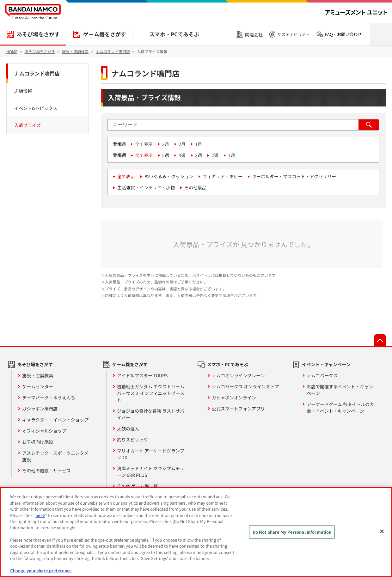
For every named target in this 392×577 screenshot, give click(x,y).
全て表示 (144, 144)
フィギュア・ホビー (223, 176)
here (40, 515)
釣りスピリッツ (132, 440)
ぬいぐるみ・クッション (169, 176)
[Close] (382, 531)
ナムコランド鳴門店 (37, 73)
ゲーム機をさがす (105, 34)
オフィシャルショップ (44, 431)
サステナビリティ (294, 34)
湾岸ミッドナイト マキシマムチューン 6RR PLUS (151, 472)
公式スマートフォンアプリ (238, 409)
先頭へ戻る (380, 340)
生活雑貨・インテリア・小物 (146, 187)
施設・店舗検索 (38, 375)
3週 (199, 155)
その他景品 (195, 187)
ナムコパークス (322, 375)
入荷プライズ (28, 125)
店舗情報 (23, 91)
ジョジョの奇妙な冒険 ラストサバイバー (151, 414)
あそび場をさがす (38, 34)
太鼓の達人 (128, 428)
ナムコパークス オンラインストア (245, 386)
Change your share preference (41, 571)
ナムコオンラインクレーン (238, 375)
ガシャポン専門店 (40, 409)
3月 (166, 144)
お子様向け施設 (38, 442)
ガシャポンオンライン (234, 398)
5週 (166, 155)
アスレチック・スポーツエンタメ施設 (55, 456)
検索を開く (381, 34)
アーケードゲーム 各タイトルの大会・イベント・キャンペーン (340, 407)
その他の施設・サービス (46, 471)
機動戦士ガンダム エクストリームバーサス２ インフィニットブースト (151, 393)
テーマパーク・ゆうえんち (49, 398)
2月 (182, 144)
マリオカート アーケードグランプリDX (151, 454)
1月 (199, 144)
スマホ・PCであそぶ (174, 34)
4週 (182, 155)
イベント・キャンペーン (326, 364)
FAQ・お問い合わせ (343, 34)
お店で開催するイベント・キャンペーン (340, 390)
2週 (215, 155)
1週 (231, 155)
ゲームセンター (38, 386)
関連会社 (254, 34)
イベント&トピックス (36, 108)
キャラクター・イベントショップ (55, 420)
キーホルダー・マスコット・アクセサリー (294, 176)
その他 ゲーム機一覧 (137, 486)
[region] (196, 532)
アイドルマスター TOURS (142, 375)
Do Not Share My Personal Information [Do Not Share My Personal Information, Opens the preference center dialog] (292, 532)
